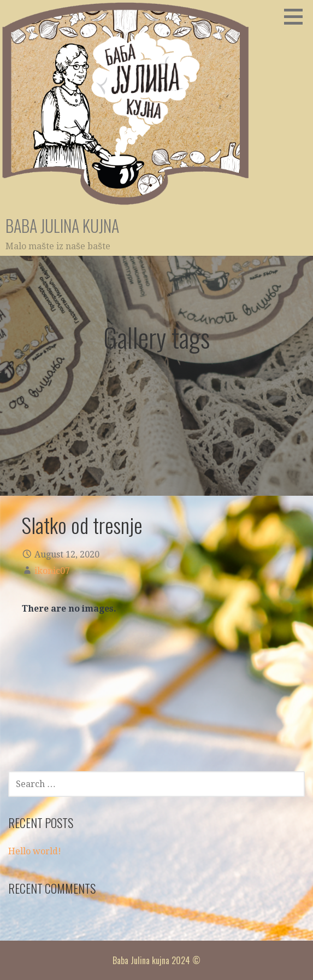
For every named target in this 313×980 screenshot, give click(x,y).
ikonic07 (52, 571)
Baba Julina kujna (62, 225)
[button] (297, 16)
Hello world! (35, 851)
